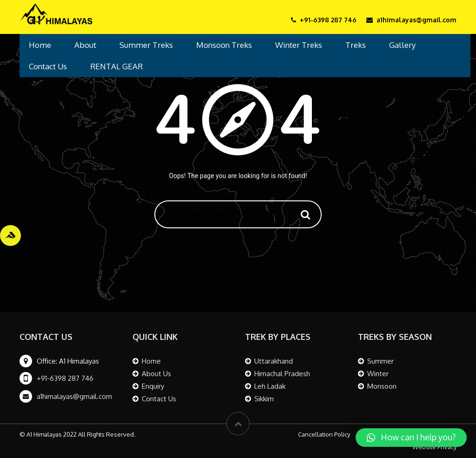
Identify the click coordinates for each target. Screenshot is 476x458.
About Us (156, 374)
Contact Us (48, 66)
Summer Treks (146, 45)
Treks (356, 45)
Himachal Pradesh (282, 374)
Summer (380, 361)
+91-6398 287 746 (65, 378)
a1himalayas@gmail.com (74, 396)
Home (40, 45)
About (85, 45)
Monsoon (382, 386)
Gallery (402, 45)
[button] (411, 438)
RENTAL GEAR (116, 66)
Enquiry (153, 386)
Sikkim (264, 399)
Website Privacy (434, 447)
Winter (378, 374)
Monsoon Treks (224, 45)
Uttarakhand (274, 361)
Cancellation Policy (324, 434)
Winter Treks (299, 45)
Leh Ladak (270, 386)
